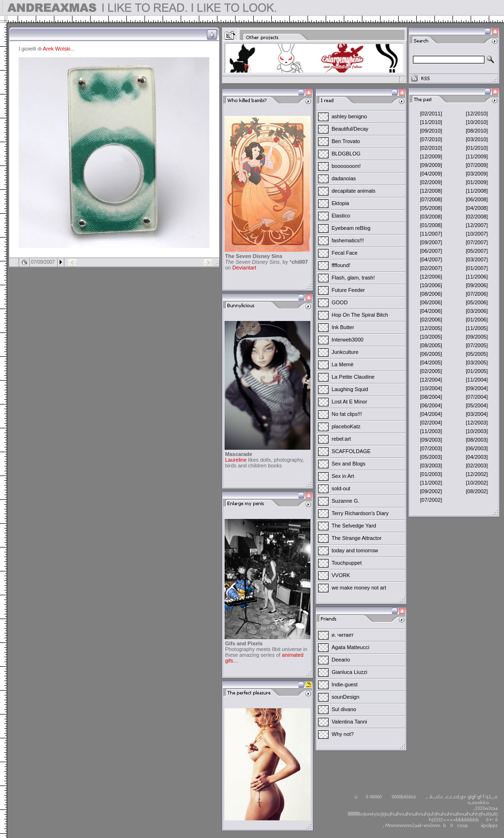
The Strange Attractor (357, 538)
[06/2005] (431, 354)
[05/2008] (431, 208)
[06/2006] (431, 302)
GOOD (340, 302)
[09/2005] (477, 337)
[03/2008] (431, 217)
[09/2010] (431, 131)
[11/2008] (477, 191)
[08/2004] (431, 397)
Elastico (341, 216)
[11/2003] (431, 431)
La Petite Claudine (353, 377)
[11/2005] (477, 328)
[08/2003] (477, 440)
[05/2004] (477, 405)
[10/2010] (477, 122)
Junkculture (345, 352)
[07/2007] (477, 242)
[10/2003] (477, 431)
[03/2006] (477, 311)
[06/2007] (431, 251)
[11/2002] (431, 483)
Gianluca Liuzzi (350, 672)
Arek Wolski (57, 49)
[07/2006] (477, 294)
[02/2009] (431, 182)
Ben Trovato (346, 141)
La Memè (343, 364)
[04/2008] (477, 208)
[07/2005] (477, 345)
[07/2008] (431, 199)
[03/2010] (477, 139)
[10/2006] (431, 285)
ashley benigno (350, 116)
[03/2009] (477, 174)
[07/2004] (477, 397)
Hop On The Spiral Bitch (360, 315)
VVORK (341, 575)
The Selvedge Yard (354, 526)
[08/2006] (431, 294)
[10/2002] (477, 483)
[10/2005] (431, 337)
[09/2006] (477, 285)
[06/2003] (477, 448)
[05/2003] (431, 457)
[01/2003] (431, 474)
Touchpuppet (347, 563)
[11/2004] (477, 380)
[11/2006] (477, 277)
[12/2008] (431, 191)
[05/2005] (477, 354)
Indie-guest (345, 684)
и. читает (343, 635)
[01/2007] (477, 268)
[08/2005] (431, 345)
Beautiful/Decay (350, 129)
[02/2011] (431, 114)
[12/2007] (477, 225)
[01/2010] (477, 148)
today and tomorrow (355, 550)
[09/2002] (431, 491)
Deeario (341, 660)
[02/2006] (431, 320)
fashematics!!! (348, 240)
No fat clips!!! (347, 414)
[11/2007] (431, 234)
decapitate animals (354, 191)
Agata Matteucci (351, 647)
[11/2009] (477, 156)
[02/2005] (431, 371)
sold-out (341, 488)
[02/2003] (477, 466)
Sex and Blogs (349, 464)
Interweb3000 (348, 340)
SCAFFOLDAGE (351, 451)
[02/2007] (431, 268)
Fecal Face (345, 253)
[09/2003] (431, 440)
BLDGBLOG (346, 154)
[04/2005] (431, 362)
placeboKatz (346, 426)
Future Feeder (349, 290)
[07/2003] (431, 448)
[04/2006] (431, 311)
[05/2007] (477, 251)
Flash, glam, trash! (353, 278)
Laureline (236, 460)
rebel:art (341, 439)
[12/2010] (477, 114)
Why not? (343, 734)
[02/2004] (431, 423)
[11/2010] (431, 122)
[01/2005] (477, 371)
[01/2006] (477, 320)
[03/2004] (477, 414)
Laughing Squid (350, 389)
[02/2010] (431, 148)
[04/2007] (431, 259)
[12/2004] (431, 380)
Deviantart (244, 268)
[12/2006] (431, 277)
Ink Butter (343, 327)
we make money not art (359, 588)
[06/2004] (431, 405)
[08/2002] (477, 491)
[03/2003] (431, 466)
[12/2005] (431, 328)
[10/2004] (431, 388)
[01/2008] (431, 225)
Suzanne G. (346, 501)
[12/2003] (477, 423)
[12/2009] (431, 156)
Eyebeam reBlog (351, 228)
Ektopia (341, 203)
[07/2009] (477, 165)
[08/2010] (477, 131)
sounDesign (346, 697)
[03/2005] (477, 362)
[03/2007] (477, 259)
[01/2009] (477, 182)
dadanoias (344, 178)
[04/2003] (477, 457)
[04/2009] (431, 174)
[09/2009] (431, 165)
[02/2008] (477, 217)
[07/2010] (431, 139)
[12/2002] (477, 474)
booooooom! (346, 166)
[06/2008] (477, 199)
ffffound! (341, 265)
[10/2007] (477, 234)
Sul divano (344, 709)
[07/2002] (431, 500)
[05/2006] (477, 302)
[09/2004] (477, 388)
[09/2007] (431, 242)
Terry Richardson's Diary (360, 513)
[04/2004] (431, 414)
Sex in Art (343, 476)
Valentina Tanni (350, 722)
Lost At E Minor (350, 402)
